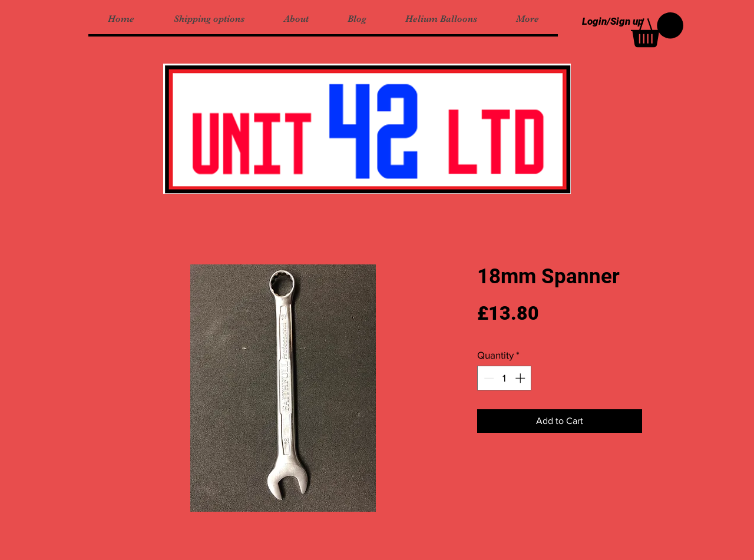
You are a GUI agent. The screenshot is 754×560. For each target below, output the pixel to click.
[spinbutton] (505, 378)
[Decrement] (488, 378)
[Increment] (521, 378)
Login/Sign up (613, 21)
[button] (657, 30)
